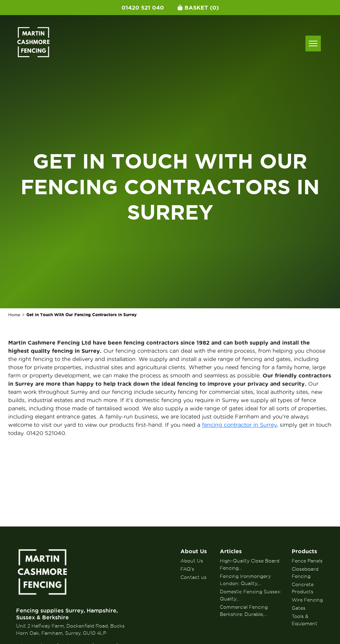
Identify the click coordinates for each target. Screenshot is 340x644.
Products (304, 551)
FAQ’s (187, 569)
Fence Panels (307, 561)
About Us (194, 551)
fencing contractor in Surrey (239, 425)
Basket (198, 8)
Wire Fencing (307, 600)
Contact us (193, 577)
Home (14, 315)
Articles (231, 551)
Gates (299, 608)
